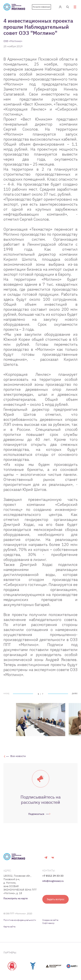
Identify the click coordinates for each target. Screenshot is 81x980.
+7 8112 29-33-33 (53, 876)
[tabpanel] (41, 720)
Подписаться (36, 814)
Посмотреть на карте (16, 898)
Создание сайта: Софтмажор (51, 922)
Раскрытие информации (41, 7)
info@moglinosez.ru (53, 881)
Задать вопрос (56, 899)
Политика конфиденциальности (20, 920)
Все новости (18, 756)
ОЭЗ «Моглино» (13, 41)
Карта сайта (9, 927)
